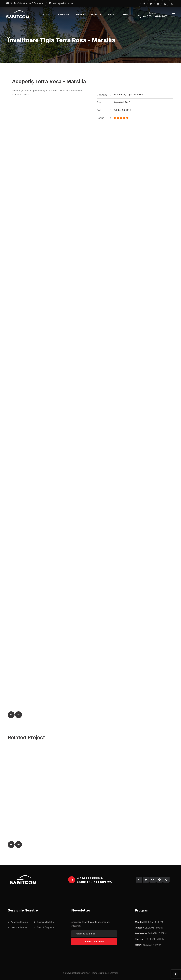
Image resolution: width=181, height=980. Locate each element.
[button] (11, 715)
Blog (111, 14)
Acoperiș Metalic (45, 922)
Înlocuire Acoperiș (20, 927)
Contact (125, 14)
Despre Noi (63, 14)
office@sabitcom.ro (63, 3)
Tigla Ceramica (135, 95)
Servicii (80, 14)
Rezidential (119, 95)
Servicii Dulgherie (46, 927)
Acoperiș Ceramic (20, 922)
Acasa (46, 14)
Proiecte (96, 14)
